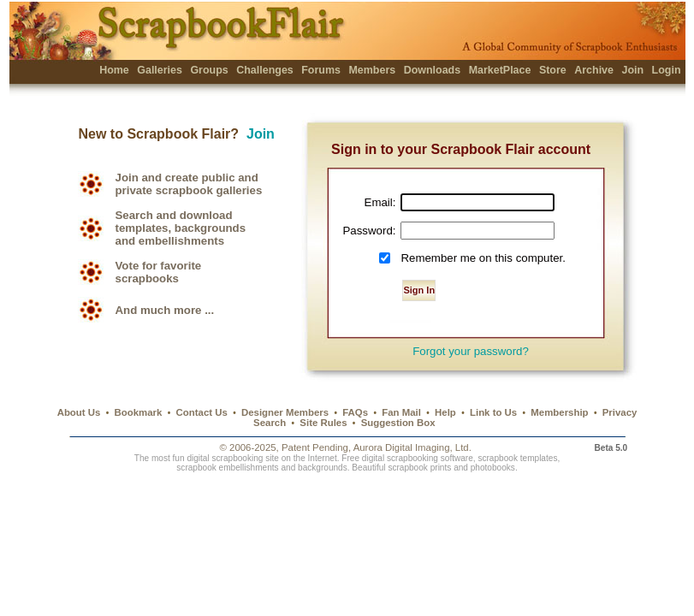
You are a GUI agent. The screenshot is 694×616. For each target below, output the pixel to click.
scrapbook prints (419, 468)
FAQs (355, 412)
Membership (559, 412)
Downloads (433, 70)
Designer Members (285, 412)
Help (445, 412)
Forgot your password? (471, 351)
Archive (594, 70)
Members (372, 70)
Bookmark (139, 412)
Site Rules (323, 423)
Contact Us (202, 412)
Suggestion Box (398, 423)
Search (270, 423)
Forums (321, 70)
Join (632, 70)
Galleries (160, 70)
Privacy (620, 412)
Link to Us (493, 412)
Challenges (265, 70)
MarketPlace (500, 70)
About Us (79, 412)
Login (667, 70)
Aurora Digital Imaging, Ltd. (412, 447)
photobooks (493, 468)
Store (553, 70)
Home (114, 70)
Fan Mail (401, 412)
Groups (209, 70)
